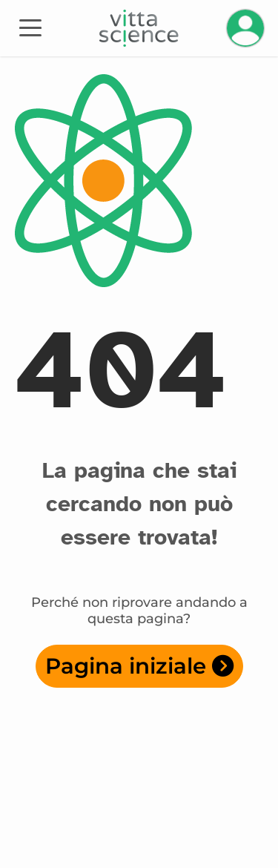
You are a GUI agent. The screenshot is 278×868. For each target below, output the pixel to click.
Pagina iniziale (139, 666)
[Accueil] (139, 28)
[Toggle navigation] (30, 27)
